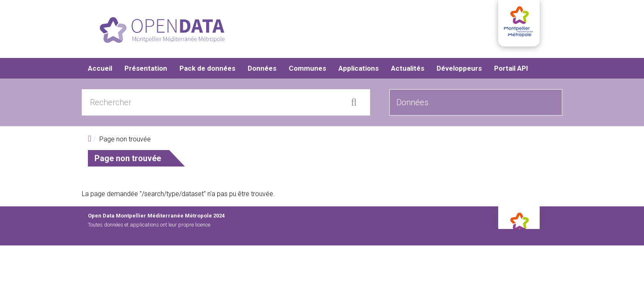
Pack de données (207, 70)
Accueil (100, 70)
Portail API (511, 70)
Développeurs (459, 70)
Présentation (146, 70)
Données (262, 70)
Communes (307, 70)
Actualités (408, 70)
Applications (359, 70)
